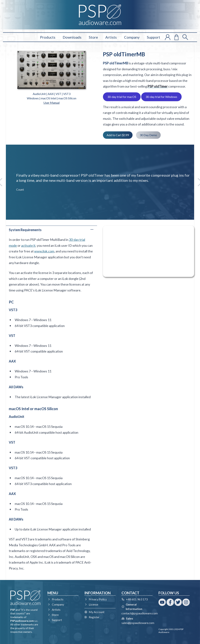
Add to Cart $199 (118, 135)
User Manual (51, 103)
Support (153, 37)
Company (132, 37)
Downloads (72, 37)
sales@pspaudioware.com (138, 623)
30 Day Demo (148, 135)
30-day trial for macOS (122, 97)
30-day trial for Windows (161, 97)
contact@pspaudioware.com (140, 613)
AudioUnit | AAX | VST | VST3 (52, 94)
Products (48, 37)
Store (93, 37)
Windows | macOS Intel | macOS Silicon (52, 98)
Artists (111, 37)
